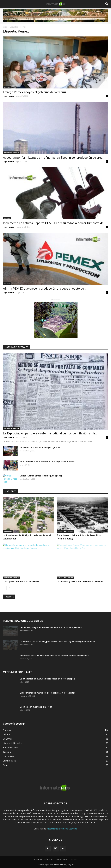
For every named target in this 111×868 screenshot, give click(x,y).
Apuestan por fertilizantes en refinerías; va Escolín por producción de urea (53, 158)
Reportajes (8, 532)
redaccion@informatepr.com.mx (62, 829)
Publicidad (49, 859)
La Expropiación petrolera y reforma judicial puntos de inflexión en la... (50, 433)
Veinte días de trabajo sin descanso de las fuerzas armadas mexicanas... (55, 656)
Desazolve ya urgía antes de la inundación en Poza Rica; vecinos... (52, 627)
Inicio (5, 27)
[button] (107, 4)
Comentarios (61, 859)
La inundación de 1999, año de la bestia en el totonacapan (47, 679)
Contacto (73, 859)
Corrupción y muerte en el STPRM (21, 582)
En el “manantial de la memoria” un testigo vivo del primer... (48, 462)
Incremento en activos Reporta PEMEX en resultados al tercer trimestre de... (54, 223)
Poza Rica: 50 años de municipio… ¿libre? (40, 448)
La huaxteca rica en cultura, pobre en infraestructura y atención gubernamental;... (59, 642)
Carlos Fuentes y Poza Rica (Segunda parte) (41, 476)
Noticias (7, 87)
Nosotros (38, 859)
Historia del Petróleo (12, 153)
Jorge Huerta (8, 96)
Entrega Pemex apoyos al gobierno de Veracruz (35, 92)
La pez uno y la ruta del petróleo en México (80, 582)
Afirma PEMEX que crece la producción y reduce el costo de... (45, 289)
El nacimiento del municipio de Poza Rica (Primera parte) (47, 693)
